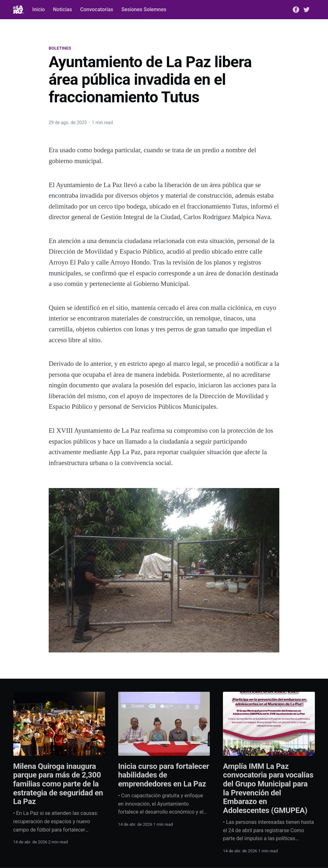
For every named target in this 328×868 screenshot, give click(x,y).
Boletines (60, 48)
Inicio (39, 9)
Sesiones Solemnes (144, 9)
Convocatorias (97, 9)
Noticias (62, 9)
